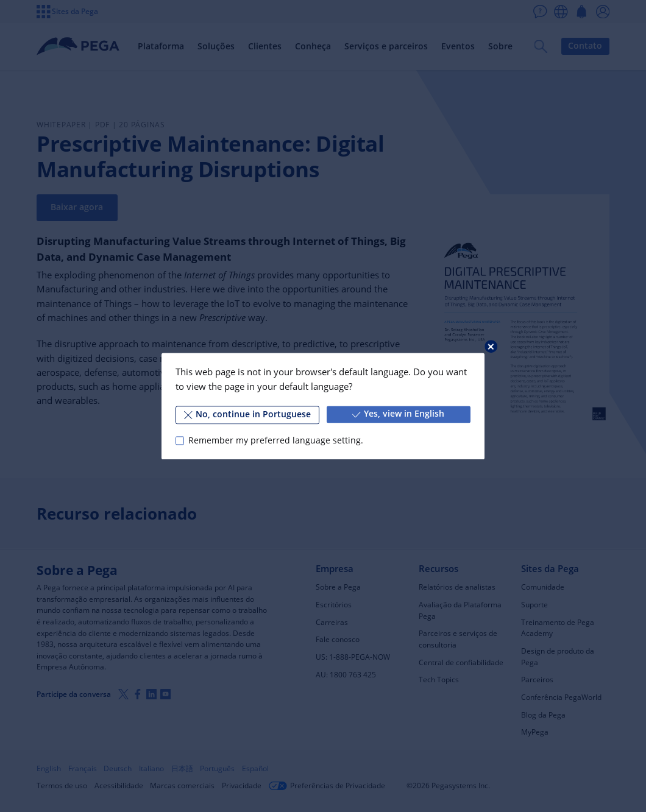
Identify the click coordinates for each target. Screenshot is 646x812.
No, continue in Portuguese (247, 414)
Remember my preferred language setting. (276, 440)
